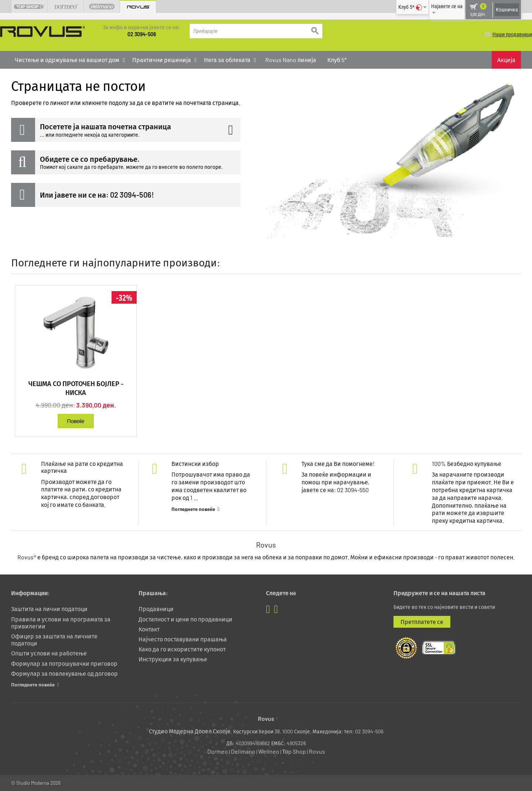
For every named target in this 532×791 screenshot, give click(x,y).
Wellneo (269, 751)
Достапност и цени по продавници (185, 618)
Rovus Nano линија (291, 59)
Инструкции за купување (173, 659)
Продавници (156, 608)
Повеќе (76, 420)
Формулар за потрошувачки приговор (64, 663)
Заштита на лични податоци (49, 608)
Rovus (317, 751)
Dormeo (218, 751)
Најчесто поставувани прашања (183, 639)
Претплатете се (422, 621)
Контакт (149, 629)
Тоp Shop (294, 751)
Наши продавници (501, 34)
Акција (506, 59)
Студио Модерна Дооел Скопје (190, 731)
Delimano (243, 751)
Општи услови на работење (49, 653)
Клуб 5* (337, 59)
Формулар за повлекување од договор (64, 673)
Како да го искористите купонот (182, 649)
